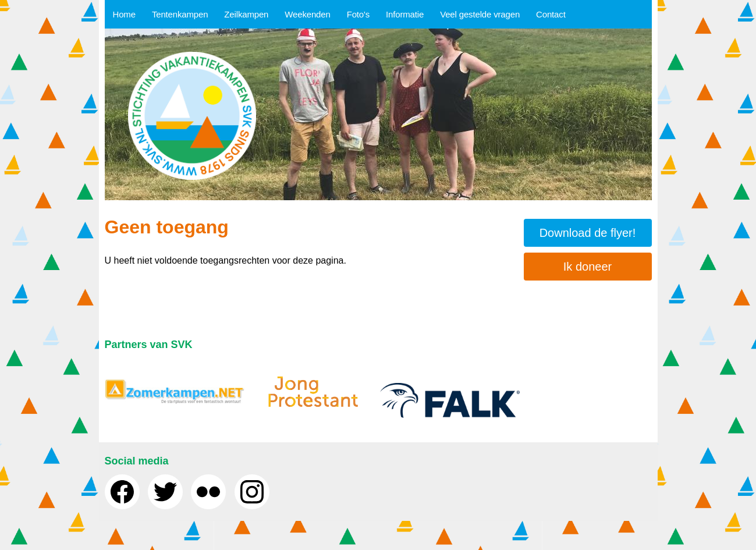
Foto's (358, 14)
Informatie (405, 14)
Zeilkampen (246, 14)
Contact (551, 14)
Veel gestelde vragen (480, 14)
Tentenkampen (180, 14)
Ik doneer (588, 267)
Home (124, 14)
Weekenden (307, 14)
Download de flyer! (588, 233)
